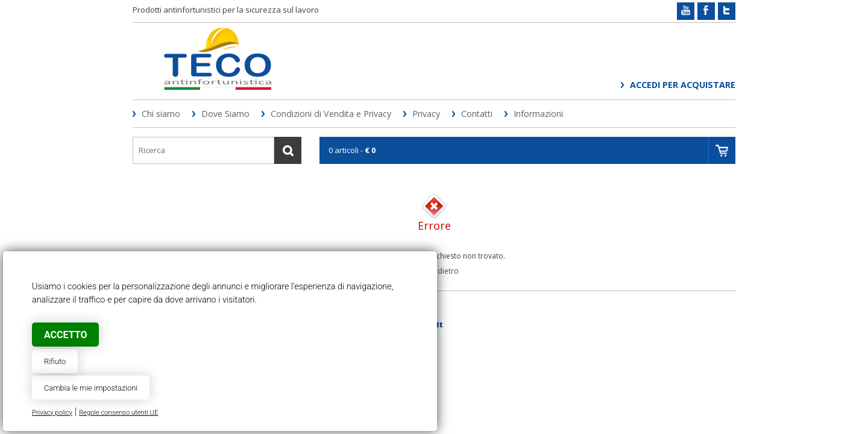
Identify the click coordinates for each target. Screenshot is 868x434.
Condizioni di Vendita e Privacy (331, 114)
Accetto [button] (65, 335)
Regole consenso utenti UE (118, 413)
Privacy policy (52, 413)
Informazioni (538, 114)
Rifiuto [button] (55, 361)
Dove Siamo (225, 114)
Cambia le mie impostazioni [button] (91, 388)
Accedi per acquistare (683, 85)
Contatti (477, 114)
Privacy (426, 114)
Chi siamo (161, 114)
